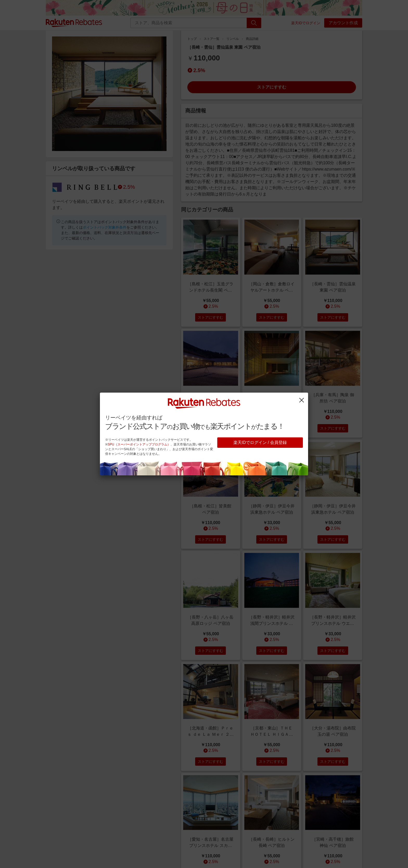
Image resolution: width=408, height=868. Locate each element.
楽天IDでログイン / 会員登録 (260, 442)
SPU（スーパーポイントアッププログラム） (139, 444)
